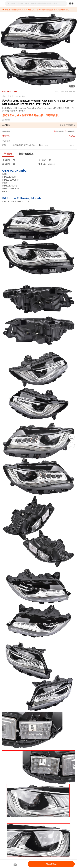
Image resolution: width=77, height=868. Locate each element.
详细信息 (8, 154)
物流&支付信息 (26, 154)
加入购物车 (51, 864)
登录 (71, 4)
